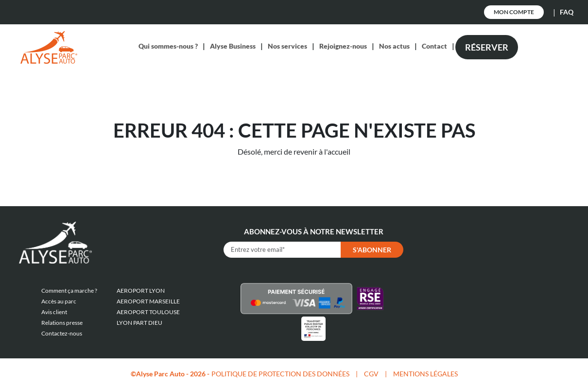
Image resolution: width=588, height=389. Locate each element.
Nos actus (394, 46)
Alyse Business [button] (233, 46)
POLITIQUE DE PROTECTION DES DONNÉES (280, 374)
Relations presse (62, 323)
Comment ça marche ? (69, 291)
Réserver (487, 47)
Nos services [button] (287, 46)
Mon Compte (514, 12)
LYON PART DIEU (139, 323)
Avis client (54, 312)
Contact (434, 46)
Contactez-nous (62, 333)
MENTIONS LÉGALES (425, 374)
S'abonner (372, 250)
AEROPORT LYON (141, 291)
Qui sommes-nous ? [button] (168, 46)
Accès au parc (59, 301)
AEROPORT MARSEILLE (148, 301)
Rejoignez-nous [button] (343, 46)
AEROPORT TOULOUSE (148, 312)
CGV (371, 374)
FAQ (567, 12)
